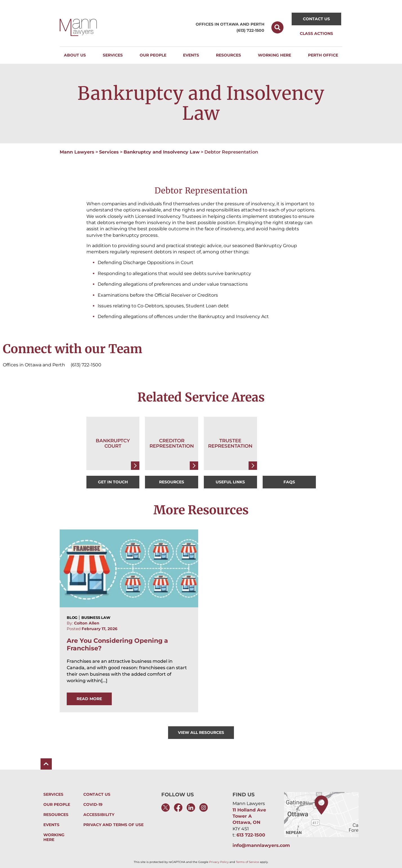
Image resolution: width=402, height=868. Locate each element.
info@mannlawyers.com (261, 845)
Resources (56, 815)
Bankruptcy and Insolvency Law (162, 152)
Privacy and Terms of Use (113, 825)
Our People (57, 805)
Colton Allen (87, 623)
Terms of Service (247, 862)
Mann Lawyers (77, 152)
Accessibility (99, 815)
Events (51, 825)
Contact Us (97, 794)
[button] (277, 27)
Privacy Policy (219, 862)
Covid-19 (93, 805)
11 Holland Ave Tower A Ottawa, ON (249, 816)
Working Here (60, 835)
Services (109, 152)
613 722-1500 (251, 835)
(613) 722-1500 (250, 30)
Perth (257, 24)
